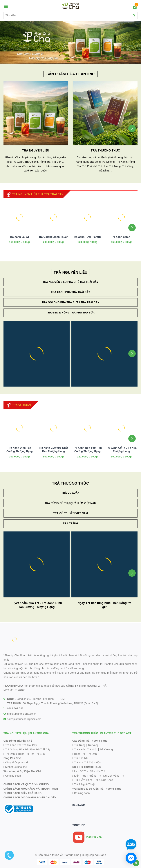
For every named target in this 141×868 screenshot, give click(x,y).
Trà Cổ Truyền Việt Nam (71, 513)
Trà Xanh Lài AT (19, 237)
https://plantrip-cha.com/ (21, 714)
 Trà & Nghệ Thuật (84, 784)
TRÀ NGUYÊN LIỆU (36, 150)
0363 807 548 (15, 708)
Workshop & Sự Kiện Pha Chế (22, 771)
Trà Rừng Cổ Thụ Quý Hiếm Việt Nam (70, 503)
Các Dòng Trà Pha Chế (18, 741)
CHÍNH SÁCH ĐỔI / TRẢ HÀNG (22, 793)
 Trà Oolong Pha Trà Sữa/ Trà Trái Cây (27, 749)
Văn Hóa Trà (98, 771)
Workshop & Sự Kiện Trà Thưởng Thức (97, 789)
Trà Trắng (70, 523)
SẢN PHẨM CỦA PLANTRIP (70, 74)
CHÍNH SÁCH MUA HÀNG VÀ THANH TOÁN (31, 789)
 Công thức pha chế (16, 762)
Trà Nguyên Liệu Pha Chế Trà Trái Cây (70, 282)
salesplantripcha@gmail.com (24, 719)
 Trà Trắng (79, 745)
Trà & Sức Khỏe (104, 780)
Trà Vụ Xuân (70, 493)
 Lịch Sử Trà (80, 771)
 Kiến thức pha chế (15, 767)
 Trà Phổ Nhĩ (80, 758)
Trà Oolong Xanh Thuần (54, 237)
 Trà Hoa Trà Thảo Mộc (87, 762)
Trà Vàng (93, 745)
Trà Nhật (92, 749)
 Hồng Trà (79, 754)
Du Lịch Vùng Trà (114, 776)
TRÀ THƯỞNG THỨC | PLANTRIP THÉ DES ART (102, 733)
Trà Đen (92, 754)
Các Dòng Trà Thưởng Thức (90, 741)
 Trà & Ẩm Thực (82, 780)
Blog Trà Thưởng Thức (87, 767)
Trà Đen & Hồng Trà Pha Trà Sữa (70, 313)
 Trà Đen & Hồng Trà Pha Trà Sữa (24, 754)
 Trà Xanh (79, 749)
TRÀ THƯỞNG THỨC (105, 150)
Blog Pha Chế (12, 758)
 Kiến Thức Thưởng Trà (87, 776)
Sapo (103, 855)
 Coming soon (12, 776)
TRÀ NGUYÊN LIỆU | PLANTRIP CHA (26, 733)
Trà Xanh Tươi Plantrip (87, 237)
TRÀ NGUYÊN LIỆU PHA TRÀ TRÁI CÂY (38, 194)
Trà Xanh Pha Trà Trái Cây (70, 292)
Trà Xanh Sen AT (122, 237)
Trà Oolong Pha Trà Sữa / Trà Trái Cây (70, 302)
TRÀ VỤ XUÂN (21, 405)
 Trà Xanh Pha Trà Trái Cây (20, 745)
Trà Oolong (106, 749)
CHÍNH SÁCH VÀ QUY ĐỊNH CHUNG (26, 784)
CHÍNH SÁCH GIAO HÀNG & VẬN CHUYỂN (30, 797)
